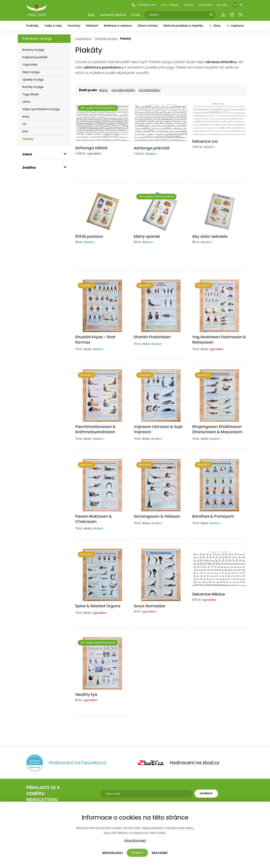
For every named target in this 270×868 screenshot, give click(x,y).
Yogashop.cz (83, 39)
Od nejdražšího (150, 90)
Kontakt (222, 5)
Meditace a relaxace (118, 26)
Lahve (26, 102)
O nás (136, 15)
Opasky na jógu (33, 80)
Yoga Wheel (30, 94)
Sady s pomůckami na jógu (41, 109)
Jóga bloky (30, 65)
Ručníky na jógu (33, 87)
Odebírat (206, 793)
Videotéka (205, 5)
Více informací (135, 841)
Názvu (103, 90)
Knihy (26, 117)
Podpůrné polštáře (35, 57)
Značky (189, 5)
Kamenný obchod (113, 15)
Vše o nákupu (170, 5)
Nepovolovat (113, 853)
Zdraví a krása (148, 26)
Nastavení (160, 853)
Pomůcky (74, 26)
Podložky (33, 26)
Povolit (137, 853)
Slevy (215, 26)
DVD (25, 131)
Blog (91, 15)
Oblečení (92, 26)
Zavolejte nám (144, 5)
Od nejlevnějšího (123, 90)
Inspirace (235, 26)
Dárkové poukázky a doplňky (183, 26)
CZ (235, 5)
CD (24, 124)
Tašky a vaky (53, 26)
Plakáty (28, 139)
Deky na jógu (31, 72)
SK (241, 5)
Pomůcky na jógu (37, 38)
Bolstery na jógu (33, 50)
